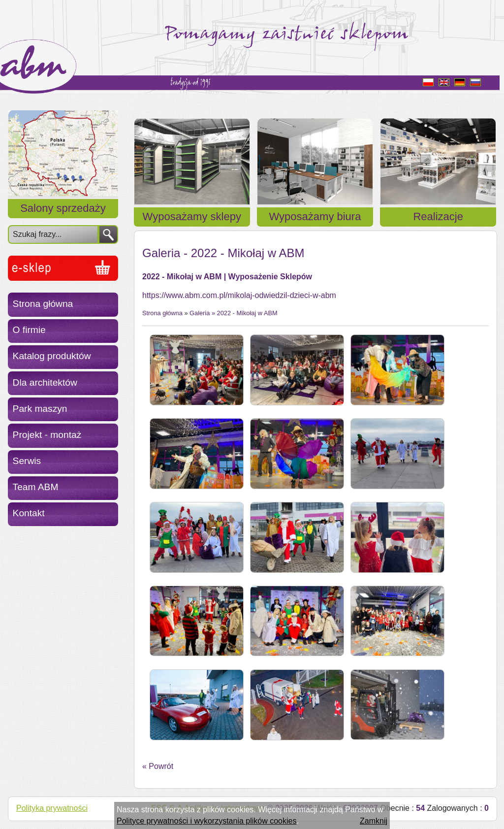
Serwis (27, 461)
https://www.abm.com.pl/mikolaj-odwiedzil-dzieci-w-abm (239, 295)
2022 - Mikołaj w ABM (247, 313)
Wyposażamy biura (315, 216)
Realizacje (438, 216)
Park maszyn (40, 409)
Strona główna (43, 304)
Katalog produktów (52, 356)
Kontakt (29, 513)
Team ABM (36, 487)
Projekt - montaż (47, 435)
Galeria (200, 313)
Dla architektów (45, 382)
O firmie (29, 330)
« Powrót (158, 766)
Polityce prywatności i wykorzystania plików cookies (206, 821)
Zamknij (374, 821)
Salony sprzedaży (63, 208)
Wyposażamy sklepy (192, 216)
